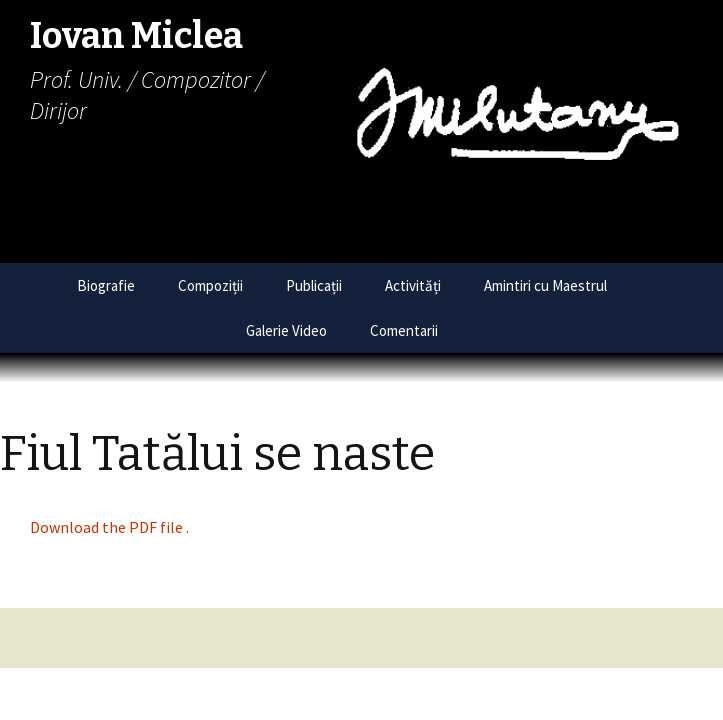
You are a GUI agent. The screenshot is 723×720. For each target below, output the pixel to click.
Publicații (314, 285)
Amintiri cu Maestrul (545, 285)
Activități (413, 285)
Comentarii (404, 330)
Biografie (106, 285)
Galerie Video (286, 330)
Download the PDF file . (109, 527)
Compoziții (210, 285)
